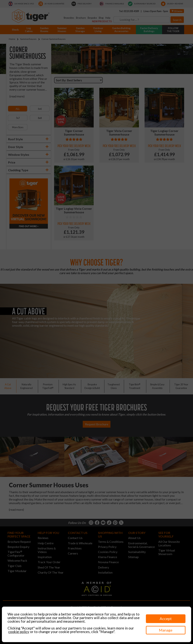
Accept (166, 619)
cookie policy (19, 632)
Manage (166, 630)
